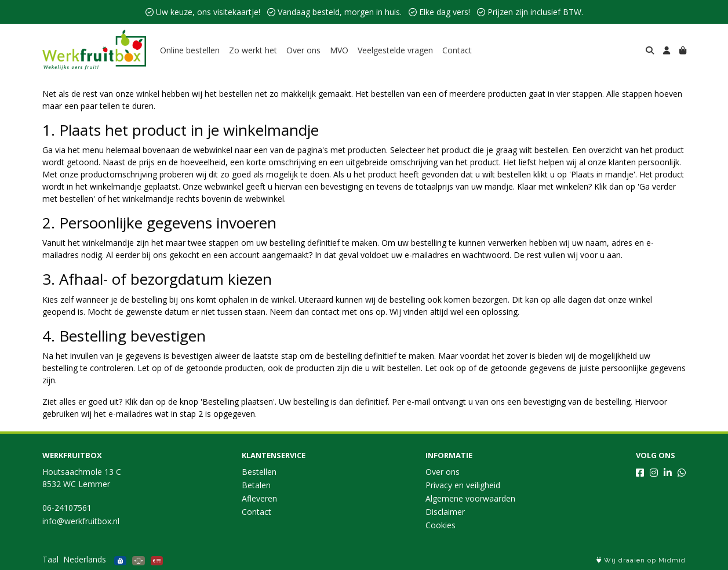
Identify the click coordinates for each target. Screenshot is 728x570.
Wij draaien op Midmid (641, 560)
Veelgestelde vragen (395, 50)
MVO (339, 50)
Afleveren (259, 498)
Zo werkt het (253, 50)
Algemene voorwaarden (470, 498)
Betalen (256, 485)
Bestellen (259, 472)
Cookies (441, 525)
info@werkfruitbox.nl (81, 521)
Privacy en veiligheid (463, 485)
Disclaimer (445, 512)
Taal (50, 559)
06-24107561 (67, 508)
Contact (457, 50)
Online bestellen (190, 50)
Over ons (303, 50)
